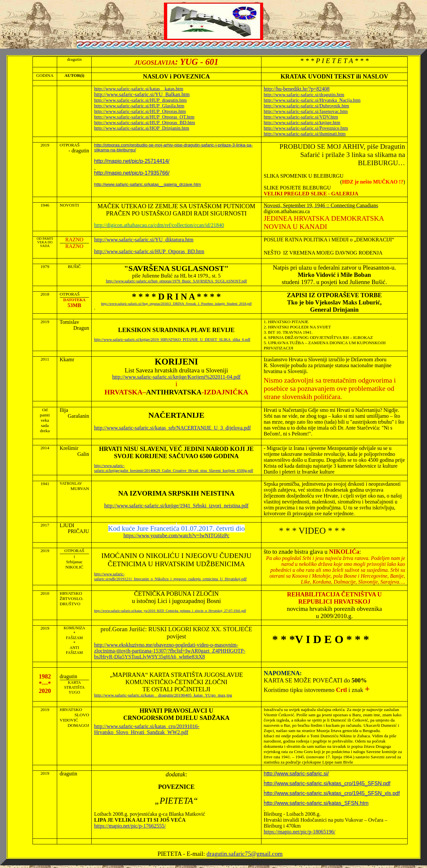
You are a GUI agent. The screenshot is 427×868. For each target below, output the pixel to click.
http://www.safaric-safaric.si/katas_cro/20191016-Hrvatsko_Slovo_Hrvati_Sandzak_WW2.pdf (147, 729)
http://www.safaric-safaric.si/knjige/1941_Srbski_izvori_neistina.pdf (176, 506)
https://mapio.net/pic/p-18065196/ (300, 832)
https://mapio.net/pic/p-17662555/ (130, 826)
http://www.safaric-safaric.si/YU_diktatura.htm (144, 240)
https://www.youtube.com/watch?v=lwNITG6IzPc (177, 535)
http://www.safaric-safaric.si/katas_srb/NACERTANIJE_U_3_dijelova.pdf (173, 428)
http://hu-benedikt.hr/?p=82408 (297, 89)
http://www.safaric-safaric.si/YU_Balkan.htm (142, 94)
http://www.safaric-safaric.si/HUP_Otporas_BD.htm (149, 251)
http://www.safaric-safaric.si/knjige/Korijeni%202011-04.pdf (177, 377)
